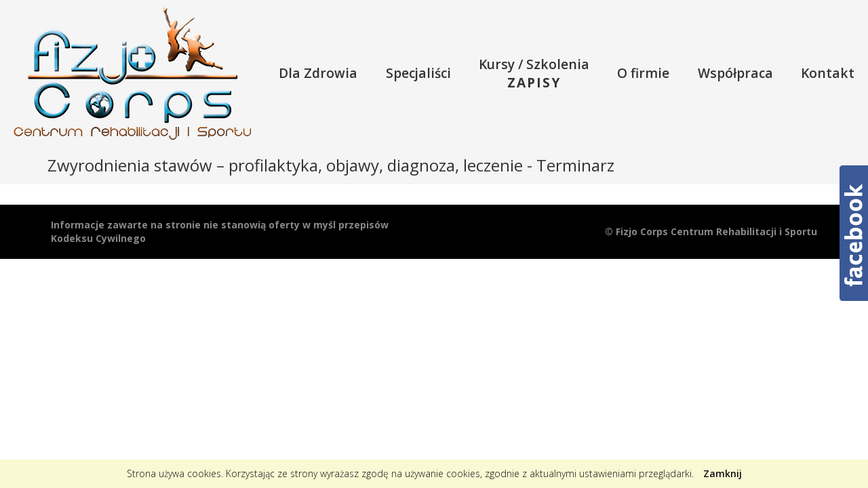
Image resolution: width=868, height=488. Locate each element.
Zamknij (723, 473)
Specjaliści (418, 73)
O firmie (643, 73)
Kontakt (828, 73)
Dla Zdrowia (318, 73)
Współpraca (735, 73)
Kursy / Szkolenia (534, 74)
